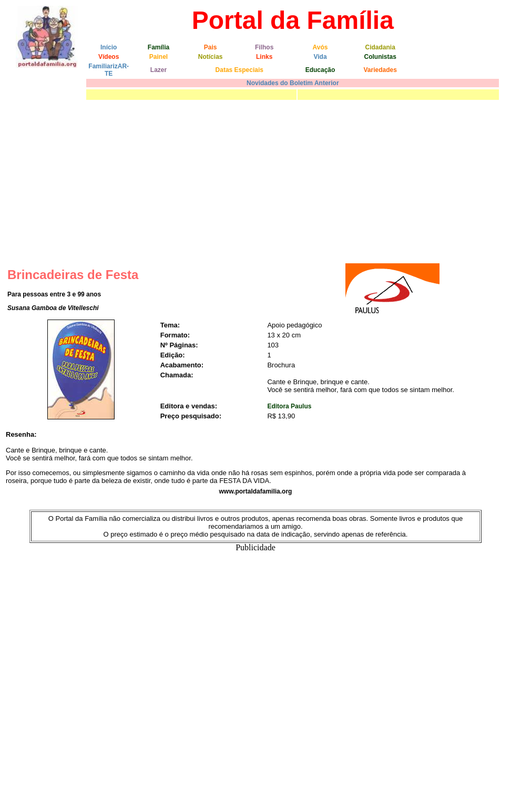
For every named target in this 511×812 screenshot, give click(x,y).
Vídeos (109, 57)
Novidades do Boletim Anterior (293, 83)
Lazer (159, 70)
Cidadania (380, 47)
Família (159, 47)
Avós (320, 47)
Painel (159, 57)
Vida (320, 57)
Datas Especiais (239, 70)
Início (109, 47)
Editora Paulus (289, 406)
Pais (211, 47)
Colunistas (380, 57)
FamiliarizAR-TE (109, 70)
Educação (320, 70)
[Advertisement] (255, 181)
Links (264, 57)
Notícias (211, 57)
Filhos (264, 47)
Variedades (380, 70)
